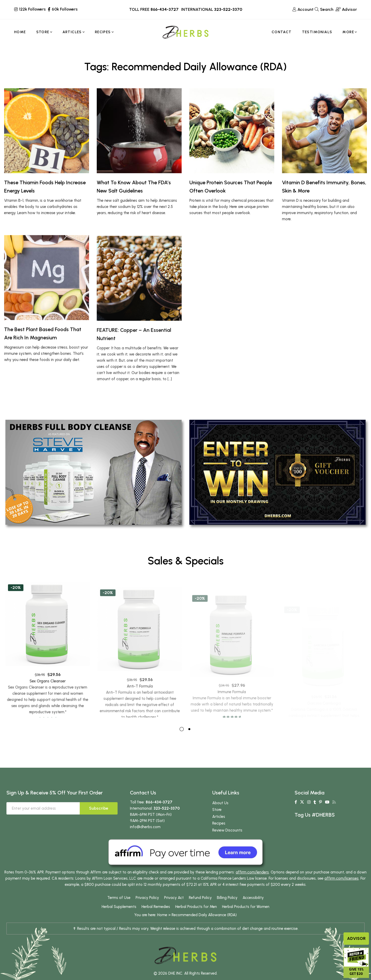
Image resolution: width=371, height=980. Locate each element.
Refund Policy (200, 909)
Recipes (219, 835)
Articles (219, 828)
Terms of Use (119, 909)
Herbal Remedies (156, 918)
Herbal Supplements (119, 918)
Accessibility (253, 909)
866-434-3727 (165, 9)
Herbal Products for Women (246, 918)
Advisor (356, 938)
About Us (220, 815)
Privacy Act (174, 909)
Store (217, 821)
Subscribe (99, 820)
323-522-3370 (228, 9)
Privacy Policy (147, 909)
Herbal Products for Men (196, 918)
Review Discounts (227, 842)
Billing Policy (227, 909)
